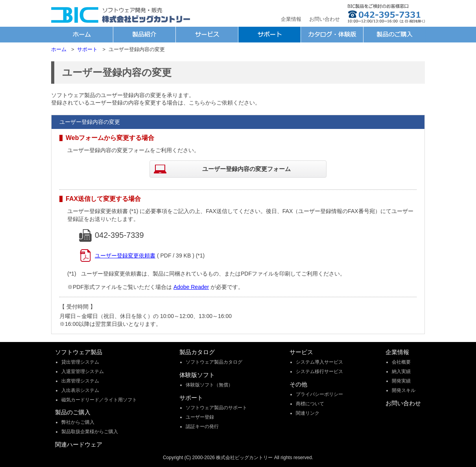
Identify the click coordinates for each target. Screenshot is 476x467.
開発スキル (404, 390)
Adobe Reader (191, 287)
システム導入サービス (319, 362)
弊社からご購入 (78, 422)
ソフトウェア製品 (79, 352)
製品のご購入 (73, 412)
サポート (191, 398)
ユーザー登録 (200, 417)
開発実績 (401, 381)
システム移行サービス (319, 371)
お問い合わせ (325, 19)
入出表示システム (80, 390)
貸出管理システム (80, 362)
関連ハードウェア (79, 444)
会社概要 (401, 362)
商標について (310, 404)
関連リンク (308, 413)
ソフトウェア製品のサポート (216, 408)
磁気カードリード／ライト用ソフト (99, 400)
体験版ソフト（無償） (209, 385)
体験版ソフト (197, 375)
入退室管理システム (83, 371)
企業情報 (291, 19)
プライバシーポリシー (319, 394)
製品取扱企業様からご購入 (90, 432)
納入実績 (401, 371)
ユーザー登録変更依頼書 (125, 256)
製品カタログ (197, 352)
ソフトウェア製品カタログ (214, 362)
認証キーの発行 (202, 427)
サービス (301, 352)
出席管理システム (80, 381)
